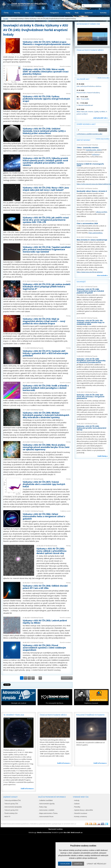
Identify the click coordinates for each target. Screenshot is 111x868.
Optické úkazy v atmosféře (84, 810)
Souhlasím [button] (65, 864)
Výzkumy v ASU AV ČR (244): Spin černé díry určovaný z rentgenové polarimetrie (91, 397)
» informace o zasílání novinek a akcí (89, 134)
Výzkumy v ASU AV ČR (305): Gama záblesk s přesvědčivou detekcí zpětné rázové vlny (51, 551)
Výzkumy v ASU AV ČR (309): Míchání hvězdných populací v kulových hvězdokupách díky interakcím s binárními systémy (46, 415)
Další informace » (27, 789)
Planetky (77, 807)
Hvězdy (68, 39)
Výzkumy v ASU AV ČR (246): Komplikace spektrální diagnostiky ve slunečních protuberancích (91, 361)
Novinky (17, 13)
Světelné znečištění (46, 800)
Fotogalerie (54, 13)
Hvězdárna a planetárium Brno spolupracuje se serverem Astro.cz (53, 824)
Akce (27, 13)
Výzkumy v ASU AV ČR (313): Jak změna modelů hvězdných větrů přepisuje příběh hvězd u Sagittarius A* (47, 287)
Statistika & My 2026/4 (94, 150)
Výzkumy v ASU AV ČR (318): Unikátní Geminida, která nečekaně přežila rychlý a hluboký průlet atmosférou (44, 131)
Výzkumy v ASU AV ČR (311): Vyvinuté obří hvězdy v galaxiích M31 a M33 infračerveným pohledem (45, 353)
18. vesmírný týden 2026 (14, 715)
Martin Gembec (93, 161)
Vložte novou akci (103, 78)
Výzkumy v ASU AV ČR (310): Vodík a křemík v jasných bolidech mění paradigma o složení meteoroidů (46, 388)
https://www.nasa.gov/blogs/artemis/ (90, 272)
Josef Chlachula (93, 145)
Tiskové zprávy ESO (11, 810)
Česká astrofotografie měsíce (90, 50)
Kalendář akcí (83, 79)
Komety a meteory (81, 816)
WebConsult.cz (77, 832)
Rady (77, 13)
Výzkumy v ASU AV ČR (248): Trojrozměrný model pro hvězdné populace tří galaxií (90, 291)
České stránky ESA (11, 813)
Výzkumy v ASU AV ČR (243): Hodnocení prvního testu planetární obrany (91, 428)
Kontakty (103, 13)
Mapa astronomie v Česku (48, 813)
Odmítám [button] (78, 864)
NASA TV (7, 816)
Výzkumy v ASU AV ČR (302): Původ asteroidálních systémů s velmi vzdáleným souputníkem (44, 648)
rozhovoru (96, 154)
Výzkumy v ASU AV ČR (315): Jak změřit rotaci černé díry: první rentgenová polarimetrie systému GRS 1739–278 (46, 220)
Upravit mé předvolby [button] (96, 864)
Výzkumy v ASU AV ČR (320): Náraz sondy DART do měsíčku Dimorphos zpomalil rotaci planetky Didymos (46, 72)
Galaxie (77, 804)
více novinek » (102, 275)
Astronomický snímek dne (88, 24)
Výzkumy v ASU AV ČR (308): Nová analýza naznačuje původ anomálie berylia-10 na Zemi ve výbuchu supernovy (46, 447)
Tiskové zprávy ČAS (11, 804)
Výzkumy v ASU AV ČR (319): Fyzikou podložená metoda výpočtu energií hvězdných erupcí (46, 99)
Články (6, 13)
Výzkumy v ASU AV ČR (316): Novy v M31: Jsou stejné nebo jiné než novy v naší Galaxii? (46, 189)
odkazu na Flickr (101, 212)
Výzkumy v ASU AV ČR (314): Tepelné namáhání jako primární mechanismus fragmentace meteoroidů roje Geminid (47, 249)
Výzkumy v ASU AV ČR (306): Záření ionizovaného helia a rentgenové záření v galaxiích (44, 516)
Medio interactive (44, 832)
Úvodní (6, 19)
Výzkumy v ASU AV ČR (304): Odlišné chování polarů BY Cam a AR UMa (45, 587)
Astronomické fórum (46, 816)
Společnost (89, 13)
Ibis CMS (67, 832)
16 (40, 678)
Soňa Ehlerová (93, 221)
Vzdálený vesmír (65, 155)
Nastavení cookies (56, 829)
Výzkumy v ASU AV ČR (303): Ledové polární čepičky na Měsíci (45, 622)
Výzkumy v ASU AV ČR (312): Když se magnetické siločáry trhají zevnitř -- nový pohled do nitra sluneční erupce (44, 321)
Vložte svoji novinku (103, 139)
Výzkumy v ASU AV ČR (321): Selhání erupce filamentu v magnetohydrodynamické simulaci (46, 43)
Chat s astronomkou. (96, 233)
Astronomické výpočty (47, 804)
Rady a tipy (43, 807)
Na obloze (38, 13)
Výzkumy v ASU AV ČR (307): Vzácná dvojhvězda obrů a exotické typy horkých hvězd (44, 484)
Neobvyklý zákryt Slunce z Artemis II (92, 191)
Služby (68, 13)
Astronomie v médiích (47, 810)
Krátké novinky (84, 140)
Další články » (103, 456)
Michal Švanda (39, 39)
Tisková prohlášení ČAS (13, 800)
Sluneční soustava (65, 66)
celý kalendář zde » (100, 118)
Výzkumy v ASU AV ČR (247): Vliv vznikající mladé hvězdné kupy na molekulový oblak (91, 322)
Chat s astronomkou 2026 (87, 223)
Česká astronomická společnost (18, 824)
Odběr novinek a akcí (86, 124)
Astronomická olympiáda (13, 807)
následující (66, 678)
